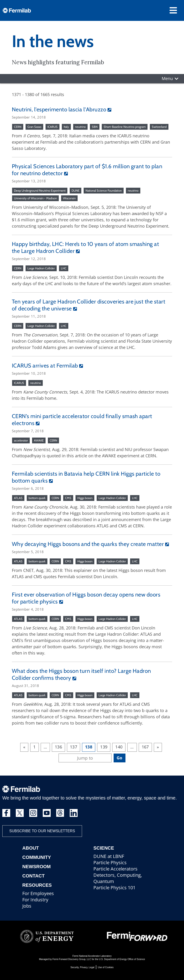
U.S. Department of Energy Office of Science (122, 959)
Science (104, 848)
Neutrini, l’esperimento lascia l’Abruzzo (59, 109)
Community (37, 857)
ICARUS (53, 127)
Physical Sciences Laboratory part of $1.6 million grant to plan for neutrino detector (87, 170)
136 (58, 747)
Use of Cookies (106, 967)
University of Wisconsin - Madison (35, 198)
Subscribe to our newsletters (42, 831)
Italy (66, 127)
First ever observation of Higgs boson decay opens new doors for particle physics (86, 598)
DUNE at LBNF (109, 856)
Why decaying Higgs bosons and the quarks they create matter (88, 544)
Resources (37, 885)
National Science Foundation (104, 190)
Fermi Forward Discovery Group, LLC (72, 959)
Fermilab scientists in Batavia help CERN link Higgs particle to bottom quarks (86, 477)
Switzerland (159, 127)
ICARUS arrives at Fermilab (45, 366)
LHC (64, 268)
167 (145, 747)
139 (104, 747)
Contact (33, 876)
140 (119, 747)
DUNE (76, 190)
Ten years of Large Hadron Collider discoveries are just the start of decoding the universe (89, 305)
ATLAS (18, 498)
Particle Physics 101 (114, 888)
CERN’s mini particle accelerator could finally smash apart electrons (82, 420)
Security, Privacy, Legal (82, 967)
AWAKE (39, 440)
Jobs (27, 906)
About (31, 848)
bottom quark (37, 498)
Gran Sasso (34, 127)
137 (74, 747)
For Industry (35, 900)
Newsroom (36, 867)
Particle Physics (110, 862)
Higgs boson (85, 498)
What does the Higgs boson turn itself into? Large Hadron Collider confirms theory (81, 674)
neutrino (80, 127)
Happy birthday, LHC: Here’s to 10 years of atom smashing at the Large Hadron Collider (85, 247)
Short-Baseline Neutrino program (125, 127)
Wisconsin (69, 198)
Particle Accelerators (115, 869)
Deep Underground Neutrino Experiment (40, 190)
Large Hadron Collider (41, 268)
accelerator (21, 440)
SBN (95, 127)
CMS (68, 498)
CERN (18, 127)
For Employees (38, 893)
